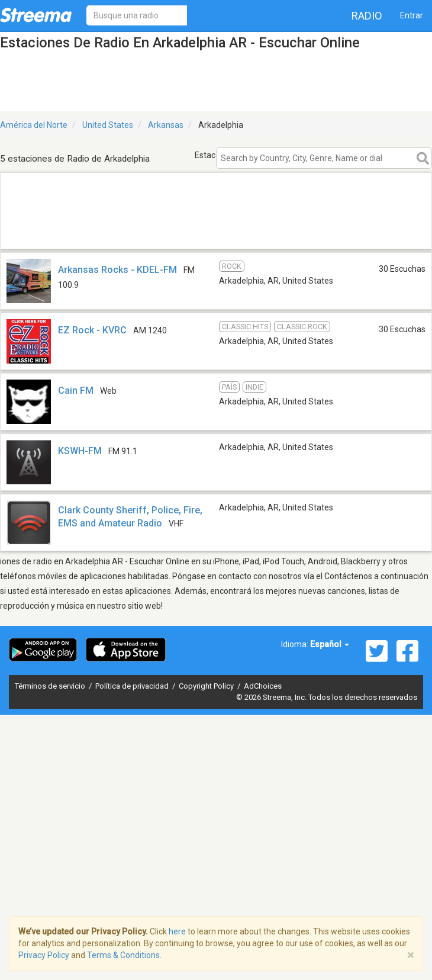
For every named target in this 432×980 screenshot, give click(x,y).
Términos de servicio (51, 686)
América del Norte (34, 125)
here (177, 931)
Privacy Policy (44, 955)
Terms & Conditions (123, 955)
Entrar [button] (412, 15)
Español (330, 644)
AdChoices (263, 686)
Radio (367, 16)
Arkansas (166, 125)
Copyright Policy (207, 686)
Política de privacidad (133, 686)
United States (108, 125)
